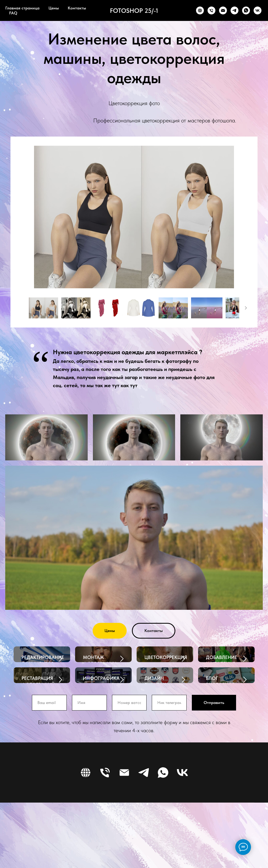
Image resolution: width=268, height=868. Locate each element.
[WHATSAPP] (246, 10)
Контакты (77, 8)
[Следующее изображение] (246, 308)
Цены (54, 8)
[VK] (258, 10)
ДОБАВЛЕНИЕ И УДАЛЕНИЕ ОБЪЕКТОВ (222, 664)
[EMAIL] (223, 10)
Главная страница (22, 8)
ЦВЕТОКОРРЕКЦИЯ (166, 657)
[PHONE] (211, 10)
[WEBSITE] (200, 10)
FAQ (13, 13)
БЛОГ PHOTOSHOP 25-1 (220, 717)
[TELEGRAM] (234, 10)
